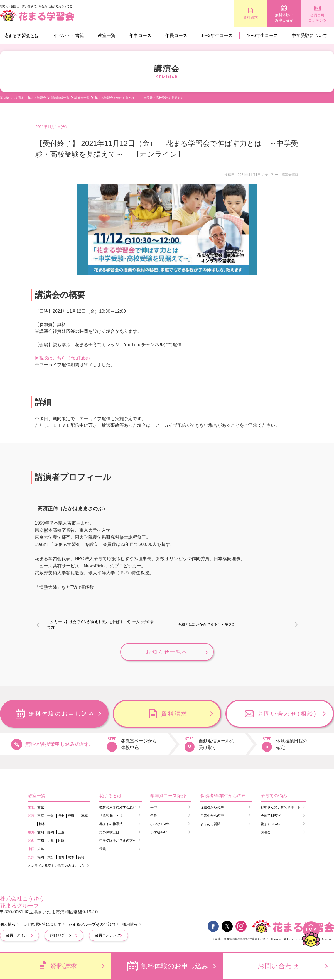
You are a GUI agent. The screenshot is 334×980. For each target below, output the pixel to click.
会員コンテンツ (108, 935)
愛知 (41, 832)
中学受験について (310, 35)
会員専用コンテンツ (317, 18)
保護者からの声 (212, 807)
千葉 (51, 816)
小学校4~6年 (160, 832)
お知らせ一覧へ (167, 652)
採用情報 (130, 924)
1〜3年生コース (217, 35)
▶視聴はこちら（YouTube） (64, 358)
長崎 (81, 857)
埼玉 (61, 816)
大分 (51, 857)
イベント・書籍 (68, 35)
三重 (61, 832)
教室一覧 (107, 35)
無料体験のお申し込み (284, 18)
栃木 (42, 824)
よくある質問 (210, 824)
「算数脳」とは (111, 816)
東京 (41, 816)
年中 (154, 807)
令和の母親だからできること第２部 (207, 625)
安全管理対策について (42, 924)
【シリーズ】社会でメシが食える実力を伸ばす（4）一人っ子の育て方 (101, 625)
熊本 (71, 857)
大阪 (51, 841)
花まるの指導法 (111, 824)
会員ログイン (17, 935)
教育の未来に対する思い (118, 807)
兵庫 (61, 841)
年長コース (176, 35)
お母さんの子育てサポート (281, 807)
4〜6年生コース (262, 35)
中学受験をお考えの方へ (118, 841)
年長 (154, 816)
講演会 (266, 832)
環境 (103, 849)
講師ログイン (61, 935)
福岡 (41, 857)
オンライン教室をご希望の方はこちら (56, 866)
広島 (41, 849)
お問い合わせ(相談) (287, 714)
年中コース (140, 35)
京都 (41, 841)
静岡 (51, 832)
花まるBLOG (270, 824)
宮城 (41, 807)
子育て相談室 (271, 816)
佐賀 (61, 857)
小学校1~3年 (160, 824)
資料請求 (250, 17)
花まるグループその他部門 (92, 924)
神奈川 (73, 816)
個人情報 (8, 924)
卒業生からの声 (212, 816)
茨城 (84, 816)
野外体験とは (109, 832)
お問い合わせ (278, 966)
